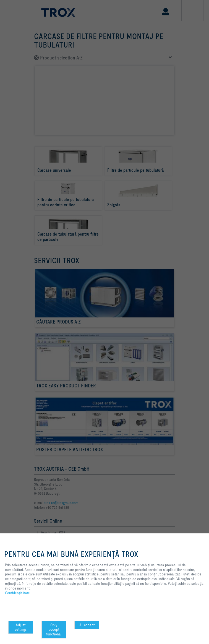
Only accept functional (54, 630)
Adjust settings (21, 627)
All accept (87, 625)
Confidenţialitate (17, 593)
